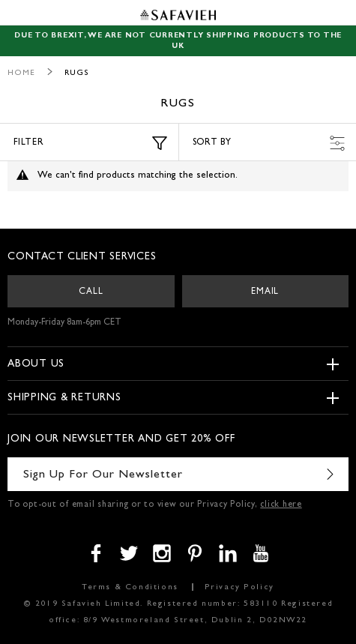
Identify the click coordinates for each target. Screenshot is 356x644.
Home (21, 73)
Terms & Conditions (130, 587)
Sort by (269, 143)
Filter (90, 143)
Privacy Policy (239, 587)
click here (281, 505)
